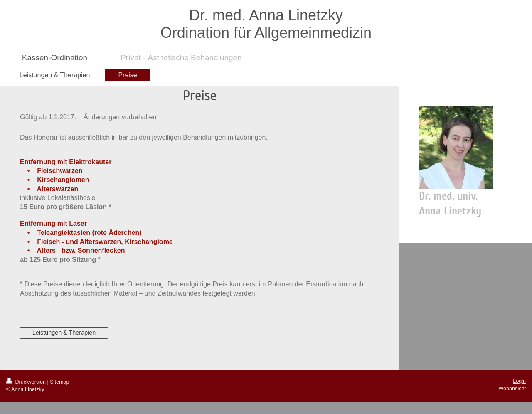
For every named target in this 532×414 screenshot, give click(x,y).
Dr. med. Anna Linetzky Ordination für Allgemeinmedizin (266, 24)
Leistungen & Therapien (64, 333)
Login (519, 381)
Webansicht (512, 389)
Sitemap (59, 382)
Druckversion (27, 382)
